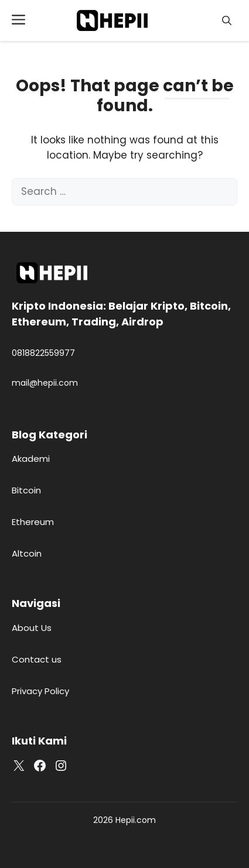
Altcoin (27, 553)
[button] (227, 21)
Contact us (37, 659)
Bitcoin (26, 490)
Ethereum (33, 522)
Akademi (31, 459)
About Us (32, 628)
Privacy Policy (40, 691)
